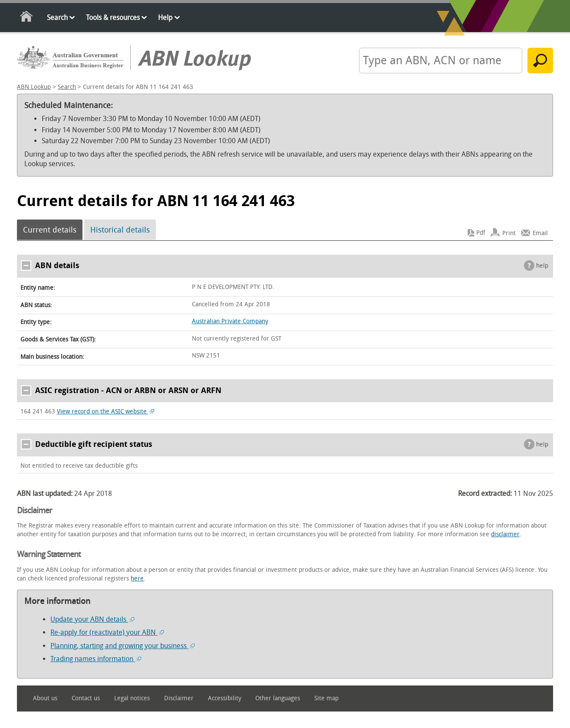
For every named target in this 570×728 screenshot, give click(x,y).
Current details (50, 230)
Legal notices (132, 698)
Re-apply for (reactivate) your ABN (107, 632)
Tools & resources (113, 18)
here (137, 579)
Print (509, 233)
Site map (326, 698)
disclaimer (505, 534)
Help (165, 18)
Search (57, 18)
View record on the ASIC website (106, 412)
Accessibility (225, 698)
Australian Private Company (230, 321)
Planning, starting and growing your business (122, 646)
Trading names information (96, 659)
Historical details (120, 230)
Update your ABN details (92, 619)
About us (45, 698)
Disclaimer (179, 698)
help (542, 266)
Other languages (278, 698)
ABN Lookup (34, 87)
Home (27, 18)
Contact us (86, 698)
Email (540, 233)
